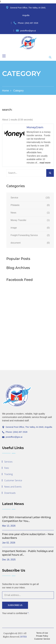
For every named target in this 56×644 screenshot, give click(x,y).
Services (8, 462)
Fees (7, 468)
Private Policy (42, 636)
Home (6, 91)
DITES (23, 637)
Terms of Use (42, 633)
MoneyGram (35, 127)
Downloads (10, 493)
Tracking (8, 474)
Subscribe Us (15, 605)
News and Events (13, 487)
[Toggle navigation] (4, 56)
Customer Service (13, 480)
